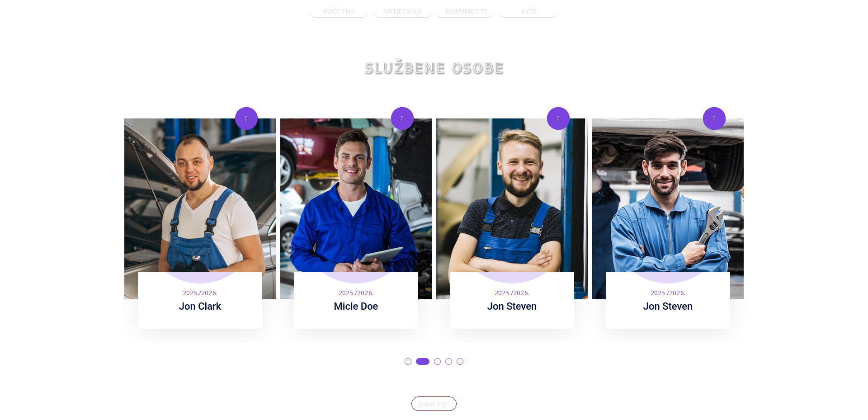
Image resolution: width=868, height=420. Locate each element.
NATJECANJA (403, 11)
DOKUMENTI (466, 11)
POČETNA (339, 11)
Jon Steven (512, 306)
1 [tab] (408, 361)
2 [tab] (423, 361)
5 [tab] (460, 361)
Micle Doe (356, 306)
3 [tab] (437, 361)
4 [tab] (449, 361)
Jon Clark (200, 306)
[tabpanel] (200, 220)
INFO (529, 11)
